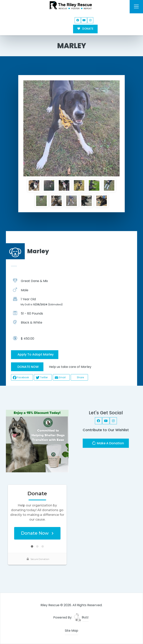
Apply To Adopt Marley (36, 354)
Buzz (81, 617)
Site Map (71, 631)
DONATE (85, 29)
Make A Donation (108, 444)
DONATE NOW (28, 367)
